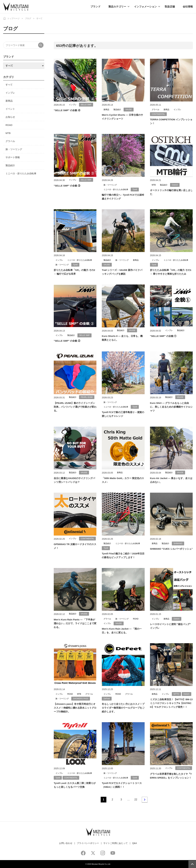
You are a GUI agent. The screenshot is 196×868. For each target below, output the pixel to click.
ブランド (95, 7)
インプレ (10, 93)
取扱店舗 (170, 7)
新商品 (9, 101)
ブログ (28, 18)
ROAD (9, 125)
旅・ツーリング (14, 149)
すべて (9, 85)
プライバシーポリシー (88, 843)
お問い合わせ (66, 843)
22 (136, 800)
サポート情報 (13, 157)
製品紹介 (10, 165)
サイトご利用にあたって (116, 843)
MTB (8, 133)
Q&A (135, 843)
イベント (10, 109)
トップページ (13, 18)
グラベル (10, 141)
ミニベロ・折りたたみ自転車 (21, 173)
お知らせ (10, 117)
